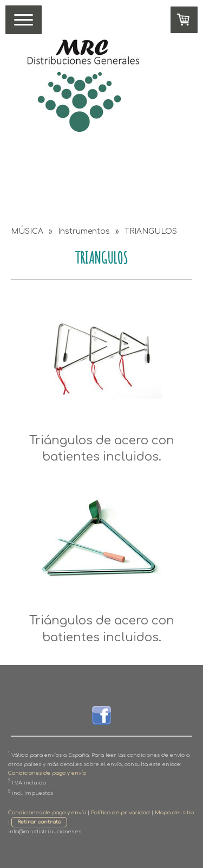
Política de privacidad (120, 813)
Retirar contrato (39, 822)
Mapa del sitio (174, 813)
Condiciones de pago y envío (47, 773)
